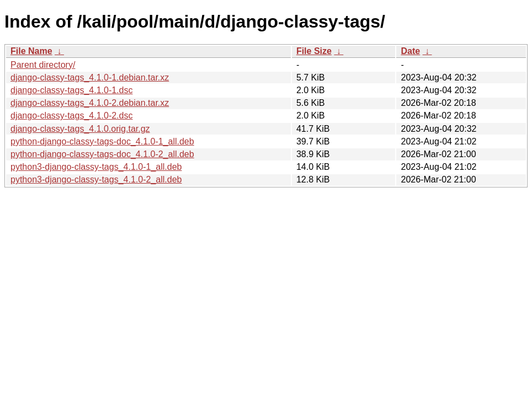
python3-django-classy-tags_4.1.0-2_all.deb (96, 179)
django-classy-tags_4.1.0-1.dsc (71, 90)
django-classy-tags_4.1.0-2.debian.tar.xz (90, 103)
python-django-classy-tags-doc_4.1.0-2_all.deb (102, 154)
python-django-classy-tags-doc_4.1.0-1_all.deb (102, 141)
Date (410, 51)
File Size (314, 51)
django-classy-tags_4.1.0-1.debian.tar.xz (90, 77)
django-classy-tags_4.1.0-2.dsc (71, 116)
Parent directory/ (43, 65)
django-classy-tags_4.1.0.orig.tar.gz (80, 129)
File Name (31, 51)
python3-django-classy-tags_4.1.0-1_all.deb (96, 167)
